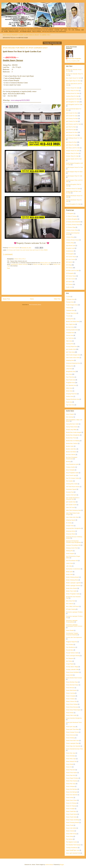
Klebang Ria (69, 551)
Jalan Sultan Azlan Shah (73, 358)
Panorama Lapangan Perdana (74, 612)
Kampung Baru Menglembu (73, 528)
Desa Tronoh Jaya (71, 475)
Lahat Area (69, 369)
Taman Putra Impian (71, 773)
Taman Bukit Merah (71, 690)
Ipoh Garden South (71, 505)
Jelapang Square (71, 520)
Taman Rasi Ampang (72, 781)
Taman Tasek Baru (71, 811)
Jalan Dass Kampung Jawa (73, 510)
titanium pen (46, 264)
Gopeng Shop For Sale (72, 96)
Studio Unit (69, 287)
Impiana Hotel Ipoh (71, 495)
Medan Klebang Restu (72, 580)
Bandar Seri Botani (71, 452)
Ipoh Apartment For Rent (73, 99)
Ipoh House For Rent (38, 250)
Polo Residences (71, 647)
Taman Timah (70, 825)
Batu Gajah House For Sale (73, 78)
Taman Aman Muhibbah (72, 672)
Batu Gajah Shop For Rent (73, 81)
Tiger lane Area (70, 405)
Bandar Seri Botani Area (73, 322)
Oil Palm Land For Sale (72, 270)
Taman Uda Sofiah (71, 828)
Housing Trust (70, 492)
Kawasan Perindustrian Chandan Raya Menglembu (73, 542)
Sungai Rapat (70, 664)
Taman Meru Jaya (71, 759)
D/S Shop (69, 265)
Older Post (57, 299)
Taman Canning (70, 693)
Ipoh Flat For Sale (71, 130)
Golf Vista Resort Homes (73, 487)
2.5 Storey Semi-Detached (73, 222)
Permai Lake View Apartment (74, 637)
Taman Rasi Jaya (71, 784)
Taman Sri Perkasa (71, 803)
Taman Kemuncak (71, 735)
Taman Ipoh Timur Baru (72, 729)
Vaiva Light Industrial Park (73, 853)
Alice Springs (70, 417)
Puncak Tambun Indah (72, 653)
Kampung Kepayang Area (73, 363)
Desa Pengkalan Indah (72, 473)
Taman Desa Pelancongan (73, 710)
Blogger (62, 865)
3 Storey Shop (70, 237)
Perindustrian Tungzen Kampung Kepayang (72, 634)
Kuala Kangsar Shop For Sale (74, 176)
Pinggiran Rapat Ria (71, 642)
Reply (8, 268)
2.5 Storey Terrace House (73, 225)
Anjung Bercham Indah (72, 424)
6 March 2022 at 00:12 (20, 259)
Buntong (68, 462)
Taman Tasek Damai (72, 814)
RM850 (46, 250)
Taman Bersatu (70, 688)
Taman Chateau (70, 699)
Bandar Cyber (70, 446)
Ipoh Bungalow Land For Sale (74, 104)
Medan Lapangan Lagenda (73, 583)
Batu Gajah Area (71, 324)
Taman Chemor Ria (71, 701)
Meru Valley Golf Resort (72, 606)
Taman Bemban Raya (72, 682)
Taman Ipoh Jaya (71, 727)
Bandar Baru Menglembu (73, 435)
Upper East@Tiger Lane (73, 850)
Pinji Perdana (70, 644)
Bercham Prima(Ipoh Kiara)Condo (72, 458)
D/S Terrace (10, 250)
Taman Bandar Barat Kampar (74, 678)
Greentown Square (71, 489)
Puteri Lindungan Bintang (73, 656)
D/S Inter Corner (70, 259)
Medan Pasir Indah (71, 591)
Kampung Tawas (71, 534)
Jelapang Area (70, 360)
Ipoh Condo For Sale (72, 116)
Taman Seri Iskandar (72, 795)
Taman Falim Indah (71, 715)
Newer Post (6, 299)
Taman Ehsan (70, 713)
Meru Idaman (70, 604)
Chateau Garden (71, 467)
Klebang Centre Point (72, 548)
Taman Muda (70, 764)
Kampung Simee (71, 531)
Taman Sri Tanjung (71, 806)
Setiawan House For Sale (73, 189)
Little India (69, 566)
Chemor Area (70, 335)
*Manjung (69, 308)
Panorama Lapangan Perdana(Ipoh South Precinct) (74, 625)
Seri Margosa (70, 658)
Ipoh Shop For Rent (71, 142)
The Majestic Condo (71, 842)
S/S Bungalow (70, 273)
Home (32, 299)
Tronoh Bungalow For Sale (73, 204)
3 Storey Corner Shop (72, 230)
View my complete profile (73, 61)
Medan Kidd (69, 574)
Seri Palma (69, 661)
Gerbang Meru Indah (72, 484)
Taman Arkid (69, 675)
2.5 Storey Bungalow (72, 219)
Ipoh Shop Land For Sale (73, 148)
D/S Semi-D (69, 262)
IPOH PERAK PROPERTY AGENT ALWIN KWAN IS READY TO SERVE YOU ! (27, 35)
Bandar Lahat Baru (71, 449)
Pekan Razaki (70, 630)
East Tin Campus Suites (73, 478)
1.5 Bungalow (70, 213)
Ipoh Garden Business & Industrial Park (73, 498)
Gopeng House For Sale (73, 93)
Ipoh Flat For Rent (71, 127)
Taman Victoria (70, 831)
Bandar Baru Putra (71, 438)
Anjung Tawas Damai (72, 427)
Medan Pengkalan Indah (73, 594)
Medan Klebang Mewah (72, 577)
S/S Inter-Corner (70, 279)
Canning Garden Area (72, 330)
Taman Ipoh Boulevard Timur (74, 722)
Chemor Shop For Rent (72, 91)
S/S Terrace (69, 284)
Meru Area (69, 374)
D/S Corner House (71, 257)
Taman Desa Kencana (72, 707)
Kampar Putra (70, 526)
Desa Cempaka (70, 470)
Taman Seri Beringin (72, 792)
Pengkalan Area (70, 383)
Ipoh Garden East (28, 250)
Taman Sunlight (70, 809)
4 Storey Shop (70, 243)
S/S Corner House (71, 276)
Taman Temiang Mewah (72, 822)
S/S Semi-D (69, 282)
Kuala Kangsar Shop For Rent (74, 172)
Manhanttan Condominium (73, 569)
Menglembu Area (71, 371)
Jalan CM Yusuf (70, 507)
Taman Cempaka (71, 696)
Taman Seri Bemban (72, 789)
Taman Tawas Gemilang (73, 820)
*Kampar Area (70, 302)
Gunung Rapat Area (71, 346)
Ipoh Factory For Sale (72, 121)
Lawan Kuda (69, 563)
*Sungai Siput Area (71, 313)
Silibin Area (69, 388)
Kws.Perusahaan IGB (72, 561)
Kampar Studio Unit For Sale (74, 159)
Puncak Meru (70, 650)
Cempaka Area (70, 333)
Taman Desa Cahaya (72, 704)
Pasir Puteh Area (71, 380)
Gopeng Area (70, 344)
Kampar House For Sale (73, 151)
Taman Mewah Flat (71, 761)
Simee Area (69, 391)
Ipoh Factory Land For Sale (73, 124)
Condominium (70, 251)
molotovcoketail (49, 865)
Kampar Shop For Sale (72, 156)
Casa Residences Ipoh (72, 464)
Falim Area (69, 341)
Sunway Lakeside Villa (72, 669)
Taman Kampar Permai (72, 732)
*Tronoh (68, 316)
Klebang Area (70, 366)
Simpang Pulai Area (71, 394)
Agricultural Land (71, 246)
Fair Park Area (70, 338)
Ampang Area (70, 319)
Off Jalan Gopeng (71, 609)
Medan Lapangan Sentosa (73, 586)
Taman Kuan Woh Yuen (72, 740)
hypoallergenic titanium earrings (19, 264)
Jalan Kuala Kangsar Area (73, 355)
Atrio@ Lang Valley (71, 430)
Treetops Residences (72, 848)
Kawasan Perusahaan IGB (73, 545)
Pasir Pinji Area (70, 377)
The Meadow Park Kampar (73, 845)
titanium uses (37, 264)
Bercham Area (70, 327)
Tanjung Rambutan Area (73, 399)
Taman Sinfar (70, 798)
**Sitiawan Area (70, 299)
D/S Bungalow (70, 254)
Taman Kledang (70, 738)
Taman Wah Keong (71, 834)
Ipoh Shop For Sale (71, 145)
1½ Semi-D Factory (71, 216)
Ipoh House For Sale (72, 135)
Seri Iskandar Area (71, 385)
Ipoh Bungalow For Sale (73, 102)
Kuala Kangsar (70, 553)
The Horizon (69, 839)
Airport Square (70, 414)
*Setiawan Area (70, 310)
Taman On (69, 767)
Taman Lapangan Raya (72, 743)
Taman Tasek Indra (71, 817)
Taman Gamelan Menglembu (74, 718)
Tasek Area (69, 402)
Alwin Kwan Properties (74, 59)
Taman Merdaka (70, 756)
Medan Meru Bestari (72, 588)
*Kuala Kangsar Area (72, 305)
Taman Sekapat (70, 786)
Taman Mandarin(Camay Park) (74, 749)
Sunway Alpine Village (72, 667)
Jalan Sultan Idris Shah (72, 517)
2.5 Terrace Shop (71, 227)
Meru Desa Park (70, 601)
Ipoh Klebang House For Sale (74, 138)
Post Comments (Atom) (35, 305)
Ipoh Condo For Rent (72, 113)
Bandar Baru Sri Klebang (73, 441)
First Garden (69, 481)
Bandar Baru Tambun (72, 443)
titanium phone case (45, 263)
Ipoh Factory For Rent (72, 119)
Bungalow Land (70, 248)
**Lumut (68, 297)
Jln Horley (69, 523)
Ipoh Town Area (70, 352)
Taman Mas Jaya (71, 753)
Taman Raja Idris (71, 775)
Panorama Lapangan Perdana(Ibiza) (72, 621)
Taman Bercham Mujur (72, 685)
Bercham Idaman (71, 455)
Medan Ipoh (69, 572)
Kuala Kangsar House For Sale (74, 167)
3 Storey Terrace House (72, 240)
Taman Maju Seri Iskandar (73, 746)
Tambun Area (70, 396)
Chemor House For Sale (73, 88)
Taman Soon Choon (71, 800)
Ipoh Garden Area (18, 250)
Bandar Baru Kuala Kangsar (74, 432)
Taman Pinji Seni (71, 770)
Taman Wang (70, 836)
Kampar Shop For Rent (72, 153)
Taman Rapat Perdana (72, 778)
